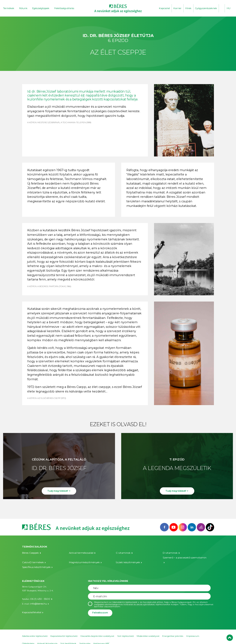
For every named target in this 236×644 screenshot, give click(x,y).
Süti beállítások (68, 638)
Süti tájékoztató (126, 630)
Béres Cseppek (29, 553)
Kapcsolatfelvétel (31, 605)
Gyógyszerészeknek (206, 8)
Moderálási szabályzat (148, 630)
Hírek (188, 8)
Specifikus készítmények (35, 562)
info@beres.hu (37, 597)
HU (229, 8)
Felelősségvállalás (64, 8)
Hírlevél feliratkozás (47, 638)
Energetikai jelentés (173, 630)
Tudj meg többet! (58, 492)
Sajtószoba (85, 638)
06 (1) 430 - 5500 (38, 593)
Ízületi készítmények (127, 558)
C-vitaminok (122, 553)
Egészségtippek (41, 8)
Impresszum (193, 630)
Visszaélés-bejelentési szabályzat (97, 630)
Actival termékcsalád (80, 553)
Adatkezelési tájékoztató (35, 630)
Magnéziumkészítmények (82, 558)
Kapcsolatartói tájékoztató (64, 630)
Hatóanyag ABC (101, 638)
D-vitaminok (169, 553)
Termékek (9, 8)
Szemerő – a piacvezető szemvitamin (182, 558)
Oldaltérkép (28, 638)
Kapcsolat (164, 8)
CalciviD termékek (31, 558)
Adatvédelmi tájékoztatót (125, 596)
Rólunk (23, 8)
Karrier (177, 8)
